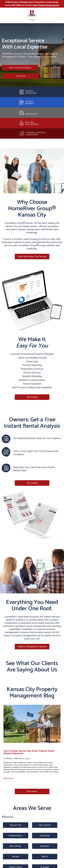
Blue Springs (16, 846)
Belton (45, 857)
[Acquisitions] (32, 133)
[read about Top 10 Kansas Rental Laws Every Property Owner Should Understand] (32, 725)
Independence (16, 836)
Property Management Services (32, 647)
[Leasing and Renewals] (32, 102)
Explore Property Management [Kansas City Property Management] (20, 68)
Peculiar (16, 857)
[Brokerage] (32, 123)
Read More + (9, 779)
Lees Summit (45, 825)
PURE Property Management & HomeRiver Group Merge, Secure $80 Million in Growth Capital (32, 4)
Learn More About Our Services (32, 257)
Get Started (32, 397)
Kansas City (16, 825)
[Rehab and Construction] (32, 113)
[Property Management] (32, 92)
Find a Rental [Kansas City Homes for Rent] (21, 76)
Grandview (45, 836)
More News (32, 792)
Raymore (45, 846)
